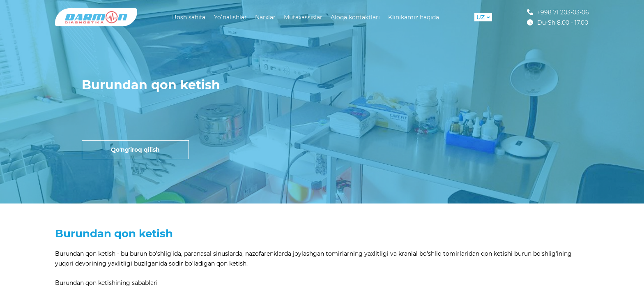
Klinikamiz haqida (414, 17)
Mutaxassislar (303, 17)
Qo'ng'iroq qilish (135, 150)
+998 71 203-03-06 (558, 12)
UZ (483, 17)
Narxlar (265, 17)
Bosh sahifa (189, 17)
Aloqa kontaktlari (355, 17)
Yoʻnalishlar (230, 17)
